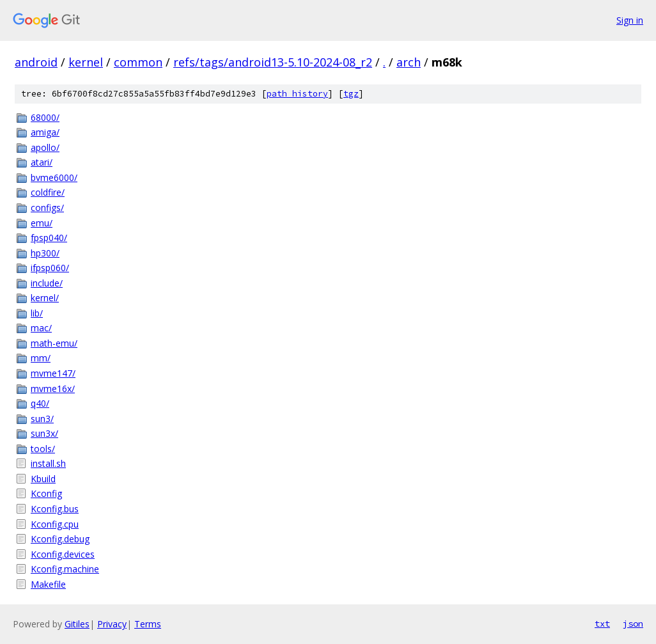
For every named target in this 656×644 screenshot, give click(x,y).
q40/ (40, 403)
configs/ (47, 208)
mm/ (41, 358)
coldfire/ (48, 192)
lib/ (37, 313)
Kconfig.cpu (55, 524)
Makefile (48, 584)
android (36, 62)
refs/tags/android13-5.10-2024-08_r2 (273, 62)
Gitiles (77, 624)
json (633, 624)
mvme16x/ (53, 389)
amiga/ (45, 132)
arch (409, 62)
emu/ (42, 223)
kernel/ (45, 298)
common (138, 62)
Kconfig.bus (55, 509)
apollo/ (45, 147)
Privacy (112, 624)
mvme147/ (53, 373)
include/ (47, 283)
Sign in (630, 20)
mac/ (41, 328)
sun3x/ (44, 433)
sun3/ (42, 419)
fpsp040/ (49, 238)
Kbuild (43, 479)
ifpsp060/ (50, 268)
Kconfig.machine (65, 569)
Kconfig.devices (63, 554)
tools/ (43, 449)
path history (297, 94)
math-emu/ (54, 343)
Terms (148, 624)
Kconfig (46, 493)
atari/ (42, 162)
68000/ (45, 117)
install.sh (48, 463)
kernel (86, 62)
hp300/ (45, 253)
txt (602, 624)
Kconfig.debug (60, 539)
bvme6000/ (54, 177)
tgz (351, 94)
